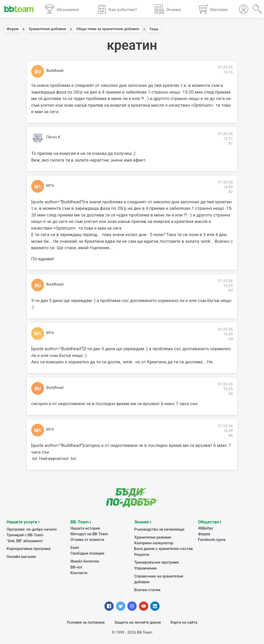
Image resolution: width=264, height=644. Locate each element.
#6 (230, 436)
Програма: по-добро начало (32, 529)
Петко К (53, 137)
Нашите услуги (22, 522)
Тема (154, 29)
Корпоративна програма (29, 548)
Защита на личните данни (138, 622)
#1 (230, 144)
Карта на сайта (184, 622)
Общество (209, 522)
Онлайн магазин (21, 556)
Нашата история (85, 528)
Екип (75, 547)
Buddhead (55, 71)
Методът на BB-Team (89, 534)
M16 (50, 186)
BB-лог (76, 567)
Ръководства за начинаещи (159, 529)
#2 (230, 192)
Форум (13, 29)
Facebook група (212, 539)
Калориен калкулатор (154, 543)
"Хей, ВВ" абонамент (25, 541)
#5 (230, 394)
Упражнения (146, 568)
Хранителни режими (153, 537)
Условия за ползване (86, 622)
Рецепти (142, 554)
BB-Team (80, 522)
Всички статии (147, 590)
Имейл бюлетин (85, 561)
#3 (230, 290)
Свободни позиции (87, 553)
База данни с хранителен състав (164, 548)
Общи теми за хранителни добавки (108, 29)
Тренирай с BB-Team (25, 535)
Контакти (79, 573)
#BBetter (206, 528)
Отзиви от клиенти (87, 539)
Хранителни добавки (47, 29)
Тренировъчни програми (156, 562)
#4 (230, 339)
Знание (142, 522)
